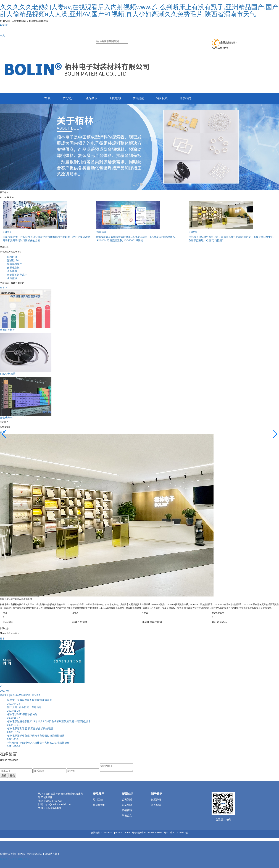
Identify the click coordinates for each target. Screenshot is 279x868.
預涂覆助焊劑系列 (17, 275)
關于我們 (157, 794)
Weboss (108, 833)
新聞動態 (115, 98)
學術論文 (127, 816)
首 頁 (47, 98)
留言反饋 (162, 98)
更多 (2, 639)
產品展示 (92, 98)
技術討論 (139, 98)
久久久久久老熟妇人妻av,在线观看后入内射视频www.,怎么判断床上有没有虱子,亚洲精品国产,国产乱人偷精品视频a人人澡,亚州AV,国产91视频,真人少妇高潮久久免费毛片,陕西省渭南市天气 (139, 11)
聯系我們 (186, 98)
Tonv (127, 833)
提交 (12, 775)
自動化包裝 (13, 268)
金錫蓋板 (12, 278)
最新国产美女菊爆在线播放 (15, 859)
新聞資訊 (128, 794)
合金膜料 (12, 271)
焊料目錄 (12, 257)
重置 (4, 775)
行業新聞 (127, 805)
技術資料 (127, 810)
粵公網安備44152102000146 (147, 833)
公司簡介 (68, 98)
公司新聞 (127, 800)
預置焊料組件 (15, 264)
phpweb (118, 833)
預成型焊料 (13, 260)
